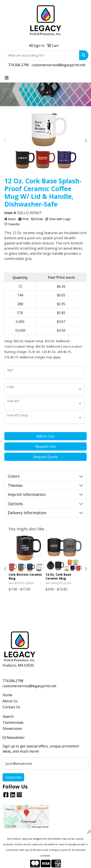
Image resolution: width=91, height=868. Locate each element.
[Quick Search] (41, 55)
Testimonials (13, 722)
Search (8, 716)
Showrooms (12, 728)
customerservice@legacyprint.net (59, 65)
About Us (10, 701)
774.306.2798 (18, 65)
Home (7, 695)
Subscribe (13, 777)
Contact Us (11, 707)
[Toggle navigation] (7, 78)
